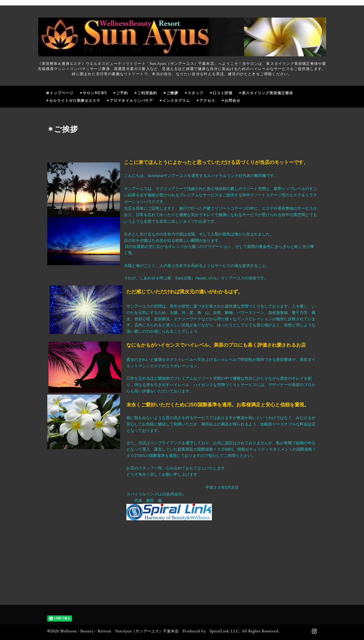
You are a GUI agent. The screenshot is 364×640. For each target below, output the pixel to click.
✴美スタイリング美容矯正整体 (266, 93)
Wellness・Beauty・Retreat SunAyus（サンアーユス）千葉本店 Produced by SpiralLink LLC (150, 631)
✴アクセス (206, 101)
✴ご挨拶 (171, 93)
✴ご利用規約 (145, 93)
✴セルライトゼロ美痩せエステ (73, 101)
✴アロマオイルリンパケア (130, 101)
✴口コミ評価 (221, 93)
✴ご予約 (120, 93)
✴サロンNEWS (93, 93)
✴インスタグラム (175, 101)
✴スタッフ (194, 93)
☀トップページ (60, 93)
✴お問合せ (231, 101)
